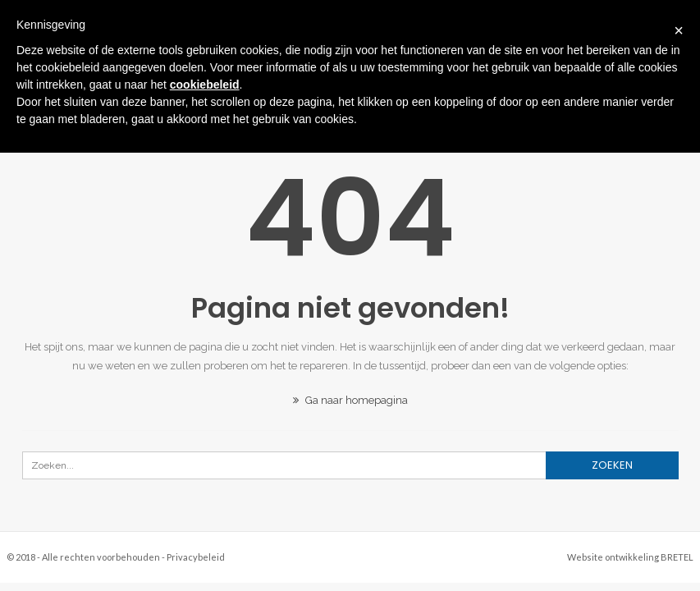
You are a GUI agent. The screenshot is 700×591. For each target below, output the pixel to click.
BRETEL (677, 557)
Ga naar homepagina (350, 400)
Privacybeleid (196, 557)
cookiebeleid (205, 85)
